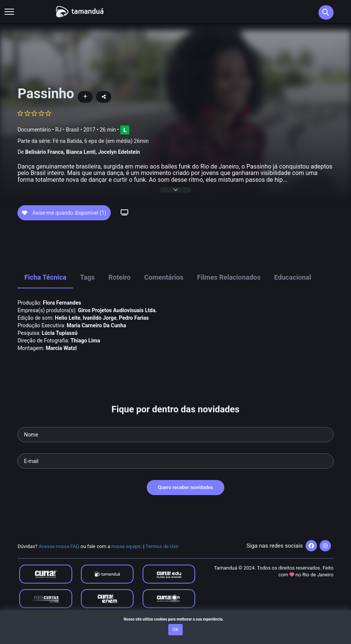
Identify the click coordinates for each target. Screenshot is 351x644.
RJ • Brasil (67, 130)
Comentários (164, 291)
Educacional (293, 291)
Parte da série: (83, 141)
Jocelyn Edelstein (119, 152)
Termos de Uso (162, 560)
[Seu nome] (175, 448)
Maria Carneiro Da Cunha (96, 339)
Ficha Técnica (45, 291)
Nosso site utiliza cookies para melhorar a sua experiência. (175, 619)
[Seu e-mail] (175, 475)
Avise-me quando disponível (64, 226)
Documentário (34, 130)
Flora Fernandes (62, 316)
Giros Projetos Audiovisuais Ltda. (117, 324)
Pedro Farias (134, 331)
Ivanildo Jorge (100, 331)
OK (175, 629)
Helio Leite (68, 331)
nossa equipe (126, 560)
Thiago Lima (85, 354)
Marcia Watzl (61, 361)
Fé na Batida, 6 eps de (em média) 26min (101, 141)
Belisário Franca (44, 152)
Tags (87, 291)
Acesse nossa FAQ (59, 560)
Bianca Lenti (81, 152)
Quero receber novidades (186, 501)
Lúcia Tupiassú (60, 346)
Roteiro (119, 291)
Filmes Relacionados (229, 291)
